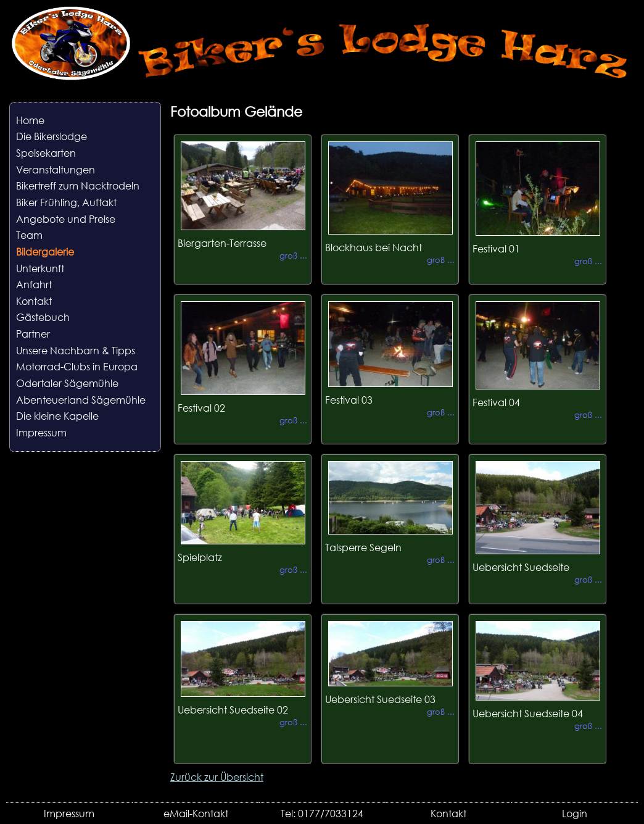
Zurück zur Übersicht (217, 777)
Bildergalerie (45, 252)
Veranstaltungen (56, 169)
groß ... (293, 256)
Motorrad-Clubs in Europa (77, 366)
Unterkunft (40, 268)
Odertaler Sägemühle (67, 383)
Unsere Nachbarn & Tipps (76, 350)
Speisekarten (46, 153)
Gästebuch (43, 317)
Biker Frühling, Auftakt (66, 202)
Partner (33, 334)
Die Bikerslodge (52, 136)
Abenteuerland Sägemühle (81, 400)
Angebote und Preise (66, 219)
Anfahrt (34, 284)
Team (29, 235)
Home (30, 120)
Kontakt (34, 301)
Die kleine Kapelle (57, 416)
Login (575, 813)
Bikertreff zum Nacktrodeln (78, 185)
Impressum (41, 432)
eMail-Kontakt (196, 813)
